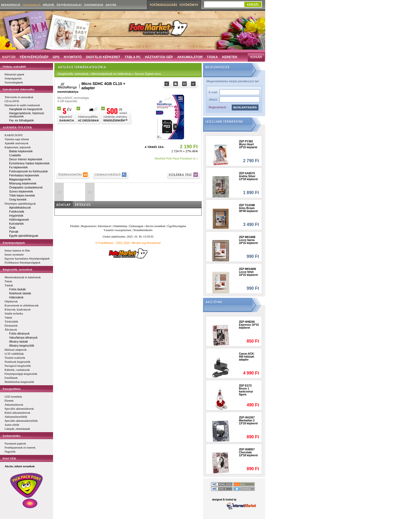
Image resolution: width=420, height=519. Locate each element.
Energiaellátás (12, 389)
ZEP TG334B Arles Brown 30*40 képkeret (248, 208)
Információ (105, 226)
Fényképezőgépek (14, 243)
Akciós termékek (155, 226)
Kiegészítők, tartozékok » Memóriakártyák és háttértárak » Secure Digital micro (109, 74)
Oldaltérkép (120, 226)
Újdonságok (136, 226)
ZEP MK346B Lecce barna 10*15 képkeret (248, 240)
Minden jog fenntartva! (146, 243)
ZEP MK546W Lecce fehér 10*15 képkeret (248, 272)
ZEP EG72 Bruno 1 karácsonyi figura (246, 390)
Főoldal (75, 226)
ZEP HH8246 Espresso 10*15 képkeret (249, 325)
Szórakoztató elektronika (18, 89)
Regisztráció (217, 107)
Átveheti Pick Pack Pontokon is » (176, 158)
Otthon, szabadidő (14, 66)
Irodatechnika (12, 436)
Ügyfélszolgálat (177, 226)
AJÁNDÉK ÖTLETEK (17, 127)
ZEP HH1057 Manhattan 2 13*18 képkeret (248, 420)
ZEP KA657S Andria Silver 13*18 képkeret (248, 176)
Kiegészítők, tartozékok (18, 269)
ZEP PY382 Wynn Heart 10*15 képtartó (248, 144)
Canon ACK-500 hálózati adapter (247, 357)
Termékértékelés (143, 230)
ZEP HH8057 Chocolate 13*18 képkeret (248, 452)
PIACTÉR (9, 458)
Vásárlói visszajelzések (117, 230)
